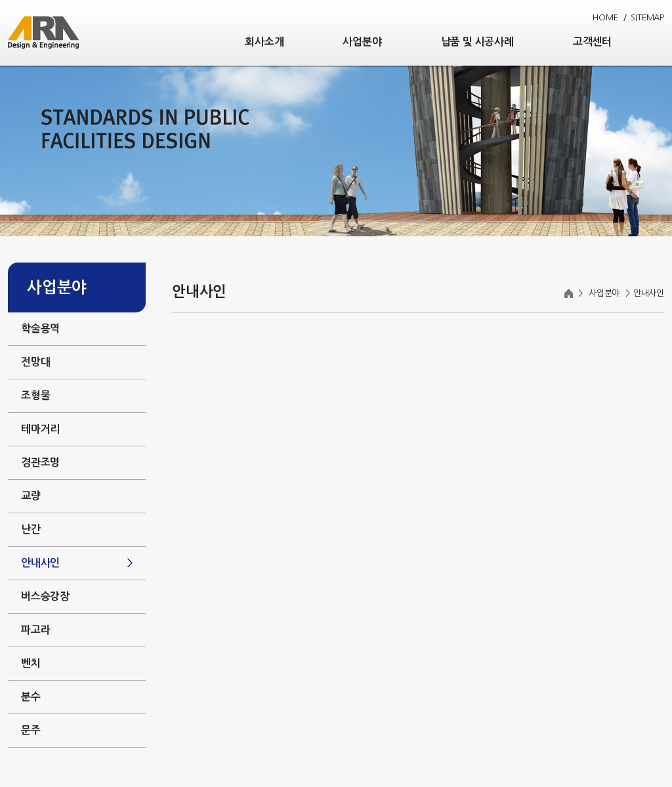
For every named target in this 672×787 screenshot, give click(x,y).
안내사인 (40, 563)
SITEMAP (647, 17)
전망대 (35, 362)
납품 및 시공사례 (477, 42)
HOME (605, 17)
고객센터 (592, 42)
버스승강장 (45, 596)
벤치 (31, 663)
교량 (31, 496)
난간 (31, 529)
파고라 (35, 630)
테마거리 (40, 429)
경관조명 (40, 462)
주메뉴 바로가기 (0, 0)
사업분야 (362, 42)
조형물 (35, 395)
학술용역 (40, 329)
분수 (31, 697)
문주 (31, 730)
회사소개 (264, 42)
